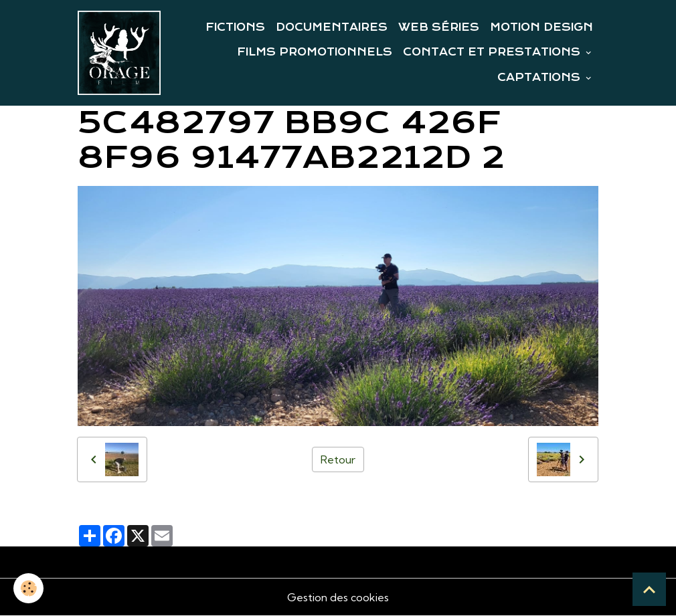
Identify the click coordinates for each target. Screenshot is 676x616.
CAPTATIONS (540, 78)
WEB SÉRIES (439, 27)
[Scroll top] (649, 589)
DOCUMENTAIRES (332, 27)
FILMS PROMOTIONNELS (315, 52)
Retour (338, 459)
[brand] (119, 53)
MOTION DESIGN (541, 27)
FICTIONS (235, 27)
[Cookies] (28, 588)
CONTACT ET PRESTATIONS (493, 52)
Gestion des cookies (338, 597)
